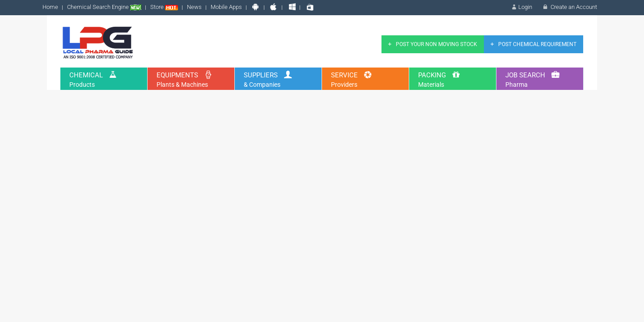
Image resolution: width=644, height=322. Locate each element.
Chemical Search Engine (104, 7)
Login (521, 7)
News (194, 7)
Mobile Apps (226, 7)
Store (164, 7)
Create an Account (569, 7)
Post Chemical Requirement (532, 44)
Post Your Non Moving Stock (432, 44)
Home (50, 7)
